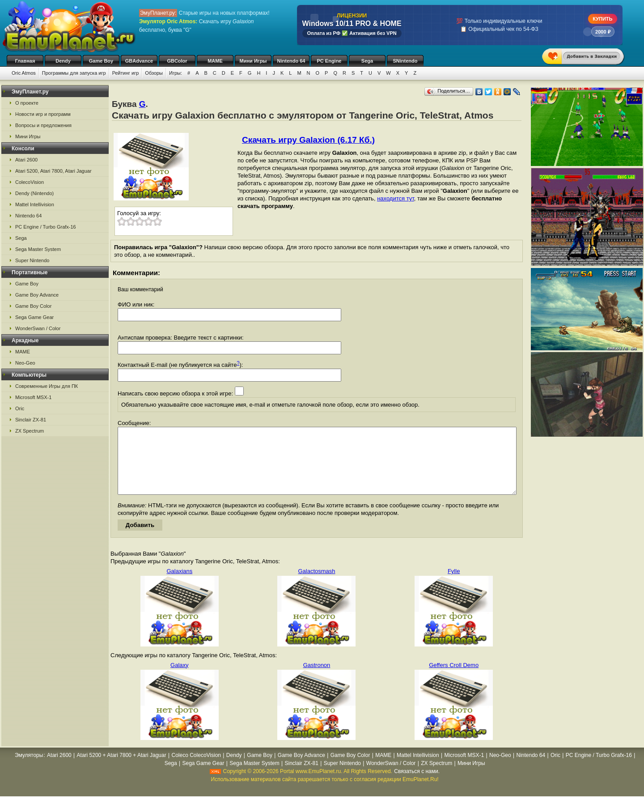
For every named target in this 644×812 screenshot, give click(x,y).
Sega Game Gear (34, 317)
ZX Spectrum (30, 431)
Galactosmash (316, 585)
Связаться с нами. (417, 785)
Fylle (454, 585)
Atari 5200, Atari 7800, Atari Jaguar (53, 171)
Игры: (176, 73)
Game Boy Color (33, 306)
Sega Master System (38, 249)
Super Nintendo (32, 260)
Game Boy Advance (37, 295)
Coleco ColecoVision (197, 769)
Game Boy (101, 61)
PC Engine (329, 61)
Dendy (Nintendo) (34, 193)
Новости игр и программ (43, 114)
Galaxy (179, 678)
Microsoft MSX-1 (33, 397)
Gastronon (317, 678)
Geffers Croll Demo (454, 678)
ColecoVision (30, 182)
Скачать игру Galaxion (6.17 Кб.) (308, 140)
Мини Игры (253, 61)
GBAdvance (139, 61)
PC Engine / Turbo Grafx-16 (46, 227)
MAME (215, 61)
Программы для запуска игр (74, 73)
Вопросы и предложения (43, 125)
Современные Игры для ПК (47, 386)
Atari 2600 (26, 160)
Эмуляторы (29, 769)
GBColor (177, 61)
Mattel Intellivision (35, 204)
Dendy (63, 61)
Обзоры (154, 73)
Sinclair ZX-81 (31, 420)
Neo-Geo (25, 363)
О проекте (27, 103)
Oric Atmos (24, 73)
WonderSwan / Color (38, 328)
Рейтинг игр (126, 73)
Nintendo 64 (291, 61)
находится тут (396, 198)
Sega (367, 61)
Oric (20, 408)
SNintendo (405, 61)
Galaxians (179, 585)
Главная (25, 61)
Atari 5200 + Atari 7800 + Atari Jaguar (122, 769)
